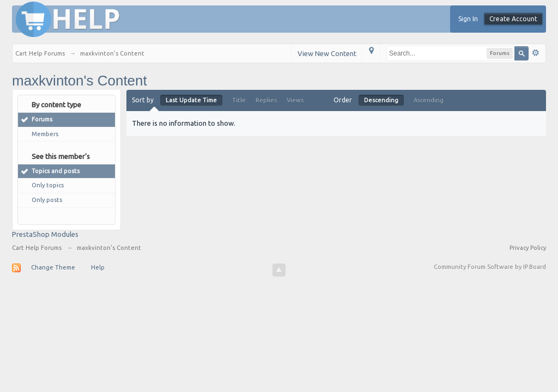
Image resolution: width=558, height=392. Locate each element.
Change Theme (53, 267)
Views (295, 100)
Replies (266, 100)
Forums (42, 119)
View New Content (327, 53)
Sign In (468, 19)
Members (45, 134)
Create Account (513, 19)
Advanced (536, 53)
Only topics (48, 185)
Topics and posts (56, 171)
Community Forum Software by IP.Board (490, 267)
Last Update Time (191, 100)
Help (98, 267)
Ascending (429, 100)
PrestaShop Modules (45, 234)
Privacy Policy (528, 248)
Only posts (47, 200)
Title (239, 100)
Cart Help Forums (37, 248)
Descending (381, 100)
